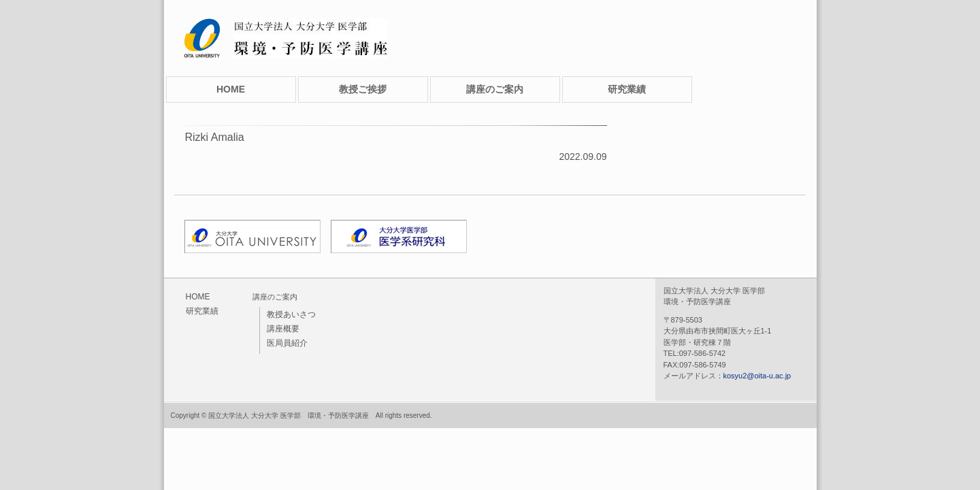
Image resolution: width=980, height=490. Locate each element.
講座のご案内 (495, 89)
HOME (231, 89)
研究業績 (627, 89)
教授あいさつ (291, 314)
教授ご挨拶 (363, 89)
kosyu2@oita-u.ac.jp (757, 376)
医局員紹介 (287, 343)
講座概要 (283, 329)
